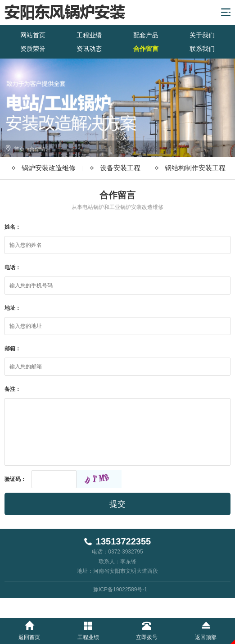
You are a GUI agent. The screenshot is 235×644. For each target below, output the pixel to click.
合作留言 (146, 49)
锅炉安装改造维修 (49, 168)
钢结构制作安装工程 (195, 168)
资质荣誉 (33, 49)
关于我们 (202, 35)
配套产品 (146, 35)
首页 (19, 149)
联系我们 (202, 49)
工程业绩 (89, 35)
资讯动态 (89, 49)
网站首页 (33, 35)
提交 (117, 504)
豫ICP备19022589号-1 (120, 590)
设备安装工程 (120, 168)
